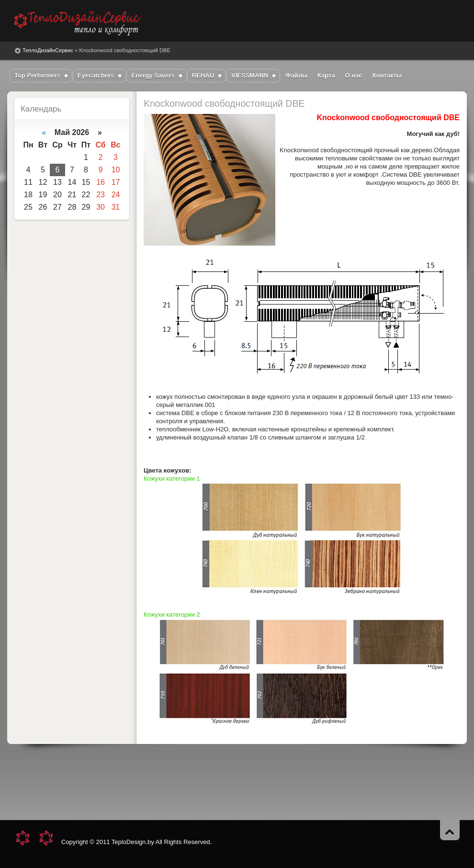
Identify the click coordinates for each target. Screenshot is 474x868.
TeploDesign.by (133, 842)
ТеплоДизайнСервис (48, 50)
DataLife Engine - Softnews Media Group (78, 23)
